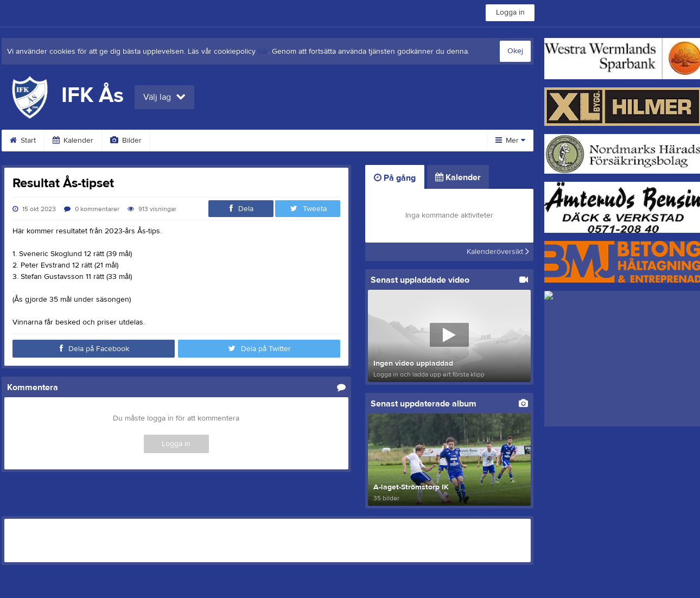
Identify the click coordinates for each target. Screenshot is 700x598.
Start (23, 141)
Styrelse (417, 141)
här (263, 52)
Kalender (73, 141)
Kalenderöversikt (498, 252)
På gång (395, 178)
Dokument (292, 141)
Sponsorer (230, 141)
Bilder (126, 141)
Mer (510, 141)
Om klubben (357, 141)
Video (174, 141)
